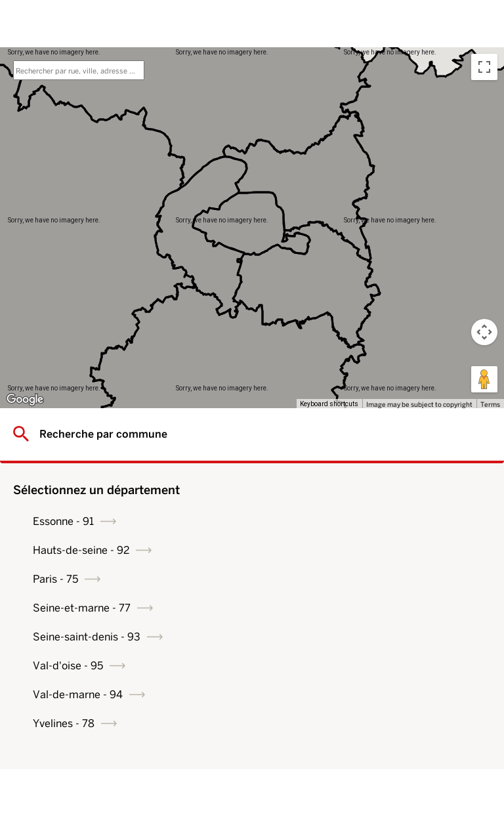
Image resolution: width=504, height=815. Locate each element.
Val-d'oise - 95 (68, 666)
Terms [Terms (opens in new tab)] (490, 404)
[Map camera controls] (484, 332)
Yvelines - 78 (64, 723)
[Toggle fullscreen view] (484, 67)
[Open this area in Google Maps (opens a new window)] (25, 400)
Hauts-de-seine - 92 (81, 550)
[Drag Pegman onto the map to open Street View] (484, 379)
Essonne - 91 (63, 521)
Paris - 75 (55, 579)
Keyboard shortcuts (329, 404)
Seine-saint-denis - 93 (87, 637)
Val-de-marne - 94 (78, 695)
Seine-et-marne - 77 (82, 608)
